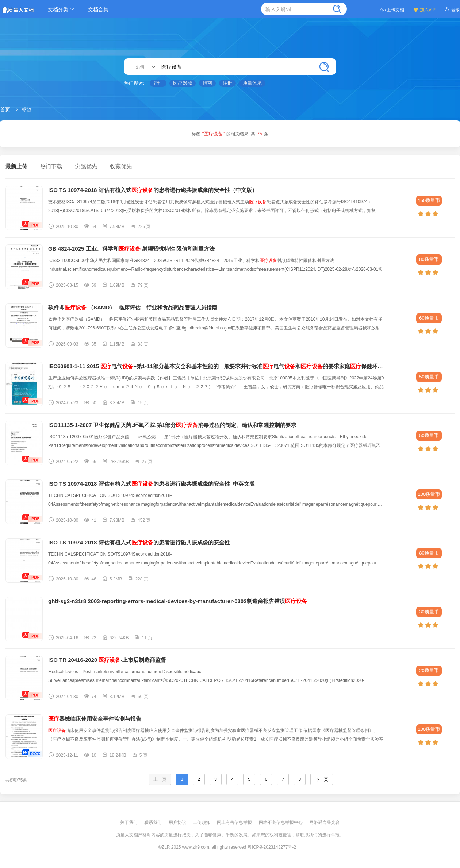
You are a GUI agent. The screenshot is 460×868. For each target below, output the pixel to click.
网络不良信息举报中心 (281, 822)
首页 (5, 109)
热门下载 (51, 166)
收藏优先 (121, 166)
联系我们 (154, 822)
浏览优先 (86, 166)
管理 (158, 83)
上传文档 (392, 9)
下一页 (322, 779)
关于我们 (129, 822)
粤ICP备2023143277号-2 (272, 847)
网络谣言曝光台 (325, 822)
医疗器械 (183, 83)
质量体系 (252, 83)
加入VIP (424, 9)
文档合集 (98, 9)
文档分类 (62, 9)
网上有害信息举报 (235, 822)
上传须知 (202, 822)
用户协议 (178, 822)
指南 (207, 83)
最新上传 (16, 166)
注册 (227, 83)
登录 (452, 9)
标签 (27, 109)
